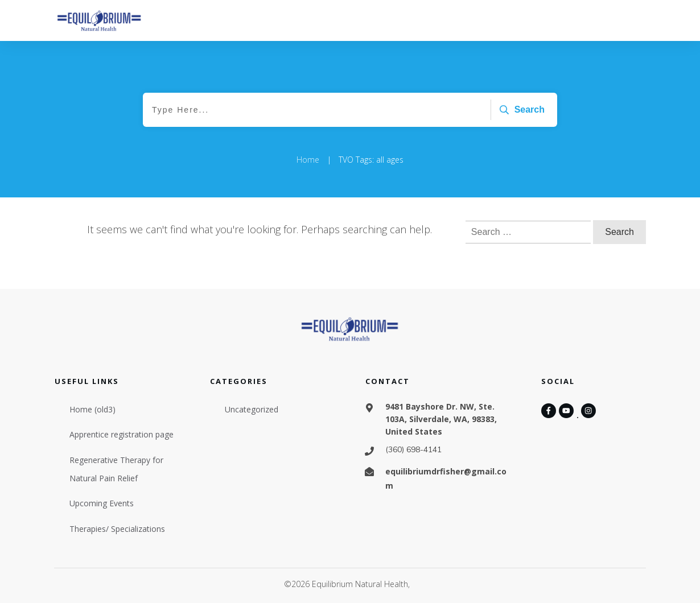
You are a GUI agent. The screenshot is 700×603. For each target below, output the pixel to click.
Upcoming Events (102, 503)
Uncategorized (252, 409)
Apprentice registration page (122, 434)
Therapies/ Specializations (117, 529)
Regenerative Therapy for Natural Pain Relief (116, 469)
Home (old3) (92, 409)
